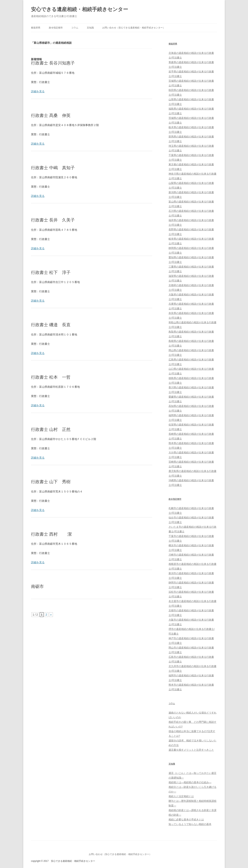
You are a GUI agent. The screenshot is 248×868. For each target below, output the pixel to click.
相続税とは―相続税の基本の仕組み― (190, 782)
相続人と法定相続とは (181, 796)
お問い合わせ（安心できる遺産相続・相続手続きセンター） (134, 28)
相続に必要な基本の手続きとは (186, 820)
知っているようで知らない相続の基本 (190, 824)
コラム (75, 28)
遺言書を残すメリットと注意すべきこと (191, 750)
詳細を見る (38, 91)
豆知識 (90, 28)
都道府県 (36, 28)
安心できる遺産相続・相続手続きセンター (80, 9)
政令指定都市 (56, 28)
